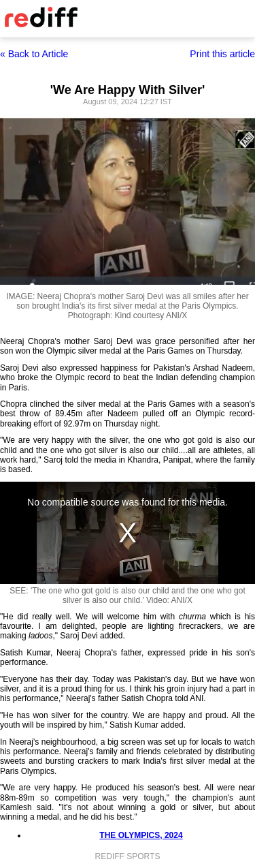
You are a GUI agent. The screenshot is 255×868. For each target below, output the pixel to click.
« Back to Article (34, 54)
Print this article (222, 54)
